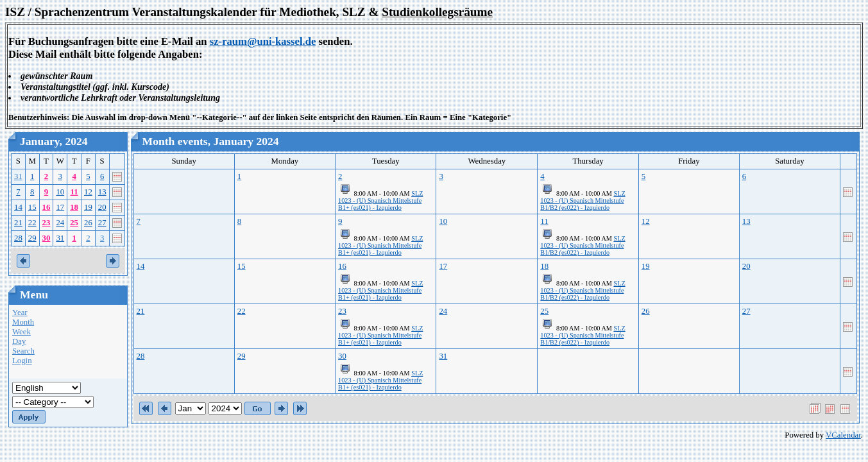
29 (32, 238)
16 (47, 207)
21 (18, 223)
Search (23, 351)
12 (88, 192)
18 (74, 207)
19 (88, 207)
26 (88, 223)
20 (102, 207)
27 (102, 223)
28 (18, 238)
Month (23, 322)
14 (18, 207)
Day (19, 341)
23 (47, 223)
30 (47, 238)
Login (22, 361)
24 (60, 223)
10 (60, 192)
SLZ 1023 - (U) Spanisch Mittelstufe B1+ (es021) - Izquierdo (380, 201)
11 (74, 192)
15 (32, 207)
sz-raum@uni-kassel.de (263, 41)
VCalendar (843, 435)
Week (21, 332)
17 (60, 207)
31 (18, 176)
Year (20, 312)
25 (74, 223)
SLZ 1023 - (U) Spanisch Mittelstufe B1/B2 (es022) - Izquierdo (583, 201)
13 (102, 192)
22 (32, 223)
